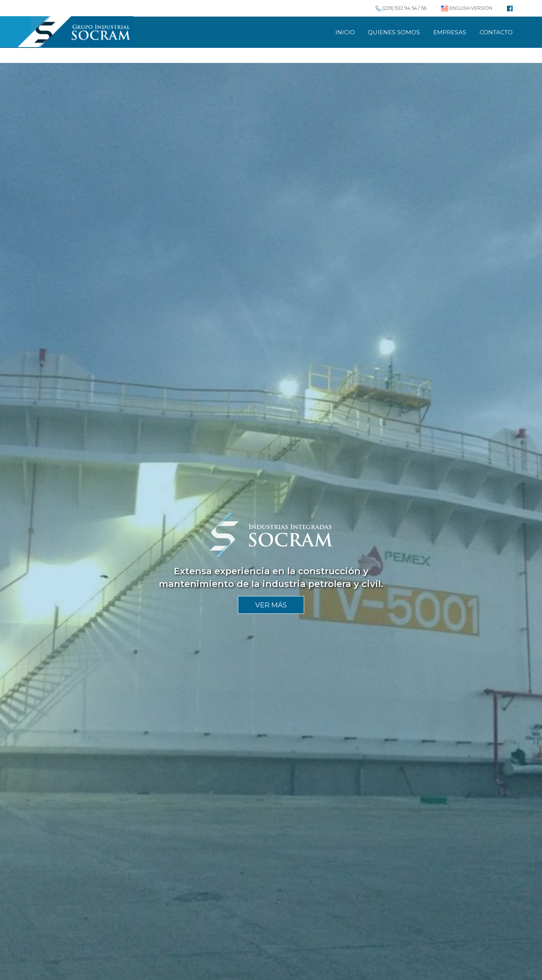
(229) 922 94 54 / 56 (401, 8)
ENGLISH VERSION (467, 8)
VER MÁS (271, 605)
